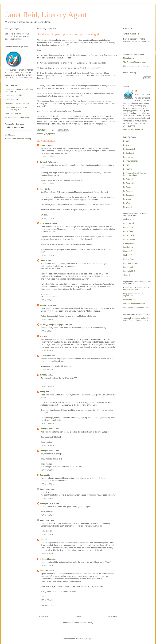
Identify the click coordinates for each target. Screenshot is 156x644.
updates (52, 134)
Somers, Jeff (128, 267)
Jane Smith (45, 571)
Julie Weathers (46, 223)
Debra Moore (45, 260)
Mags (42, 189)
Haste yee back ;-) (48, 429)
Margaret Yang (46, 305)
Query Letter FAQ (12, 99)
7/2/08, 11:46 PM (47, 255)
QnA (45, 134)
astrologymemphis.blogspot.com (54, 325)
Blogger (89, 639)
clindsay (44, 375)
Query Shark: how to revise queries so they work (16, 108)
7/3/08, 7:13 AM (47, 300)
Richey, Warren (129, 259)
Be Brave (127, 145)
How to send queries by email (17, 103)
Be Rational (128, 179)
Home (78, 616)
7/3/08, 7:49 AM (47, 319)
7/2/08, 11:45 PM (47, 218)
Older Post (112, 616)
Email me (146, 41)
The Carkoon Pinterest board (135, 62)
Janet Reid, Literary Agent (46, 15)
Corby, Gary (128, 231)
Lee (41, 540)
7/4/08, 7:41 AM (47, 498)
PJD (42, 336)
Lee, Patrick (128, 247)
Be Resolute (128, 191)
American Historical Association (136, 308)
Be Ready (127, 187)
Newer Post (44, 616)
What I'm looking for (13, 113)
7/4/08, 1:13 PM (47, 534)
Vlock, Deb (128, 275)
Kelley (43, 392)
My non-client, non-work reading (18, 139)
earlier (45, 40)
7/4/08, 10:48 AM (47, 515)
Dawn (42, 475)
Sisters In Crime (130, 300)
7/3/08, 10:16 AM (47, 387)
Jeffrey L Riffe (46, 162)
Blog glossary (129, 58)
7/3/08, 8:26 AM (47, 331)
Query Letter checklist (14, 95)
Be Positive (128, 169)
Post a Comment (47, 605)
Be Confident (128, 153)
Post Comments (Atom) (83, 623)
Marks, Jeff (128, 255)
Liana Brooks (46, 356)
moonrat (44, 145)
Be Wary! (127, 203)
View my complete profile (133, 129)
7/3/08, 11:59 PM (47, 484)
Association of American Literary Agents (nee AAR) (136, 288)
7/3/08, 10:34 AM (47, 424)
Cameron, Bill (129, 223)
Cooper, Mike (128, 227)
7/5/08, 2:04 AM (47, 554)
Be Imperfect (128, 157)
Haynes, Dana (129, 239)
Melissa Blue (45, 559)
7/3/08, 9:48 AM (47, 370)
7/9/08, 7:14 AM (47, 600)
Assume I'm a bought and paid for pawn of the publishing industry (137, 319)
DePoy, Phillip (129, 235)
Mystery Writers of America (134, 304)
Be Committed (129, 149)
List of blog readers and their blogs (137, 66)
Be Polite (127, 165)
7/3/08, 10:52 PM (47, 470)
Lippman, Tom (129, 251)
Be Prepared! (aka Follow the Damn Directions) (135, 174)
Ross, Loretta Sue (130, 263)
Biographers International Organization (133, 295)
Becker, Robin (129, 219)
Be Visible (127, 199)
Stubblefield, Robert (131, 271)
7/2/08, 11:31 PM (47, 157)
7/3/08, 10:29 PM (47, 445)
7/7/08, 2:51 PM (47, 565)
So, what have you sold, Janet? (18, 117)
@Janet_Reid (135, 34)
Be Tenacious (129, 195)
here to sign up (16, 34)
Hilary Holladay (129, 243)
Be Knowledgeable (131, 161)
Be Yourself (128, 207)
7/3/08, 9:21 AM (47, 350)
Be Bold (126, 141)
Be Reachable (129, 183)
